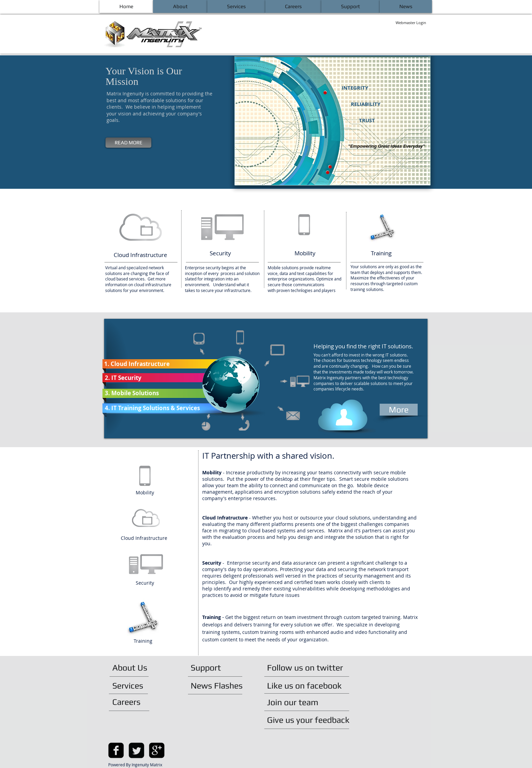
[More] (399, 410)
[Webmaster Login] (411, 23)
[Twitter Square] (136, 750)
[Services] (132, 685)
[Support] (209, 668)
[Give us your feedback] (311, 720)
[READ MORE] (128, 143)
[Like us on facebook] (308, 685)
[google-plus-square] (157, 750)
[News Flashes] (220, 685)
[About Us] (137, 668)
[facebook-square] (116, 750)
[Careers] (130, 702)
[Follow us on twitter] (308, 668)
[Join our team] (296, 702)
